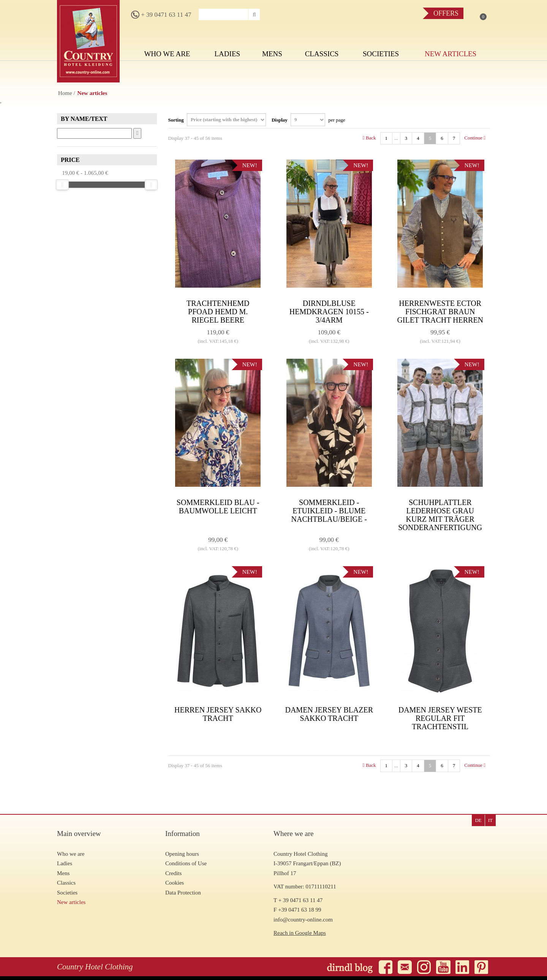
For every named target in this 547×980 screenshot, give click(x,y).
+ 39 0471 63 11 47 (161, 15)
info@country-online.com (303, 920)
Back (369, 138)
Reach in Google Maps (300, 933)
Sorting (217, 120)
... (396, 138)
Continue (475, 138)
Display (308, 120)
